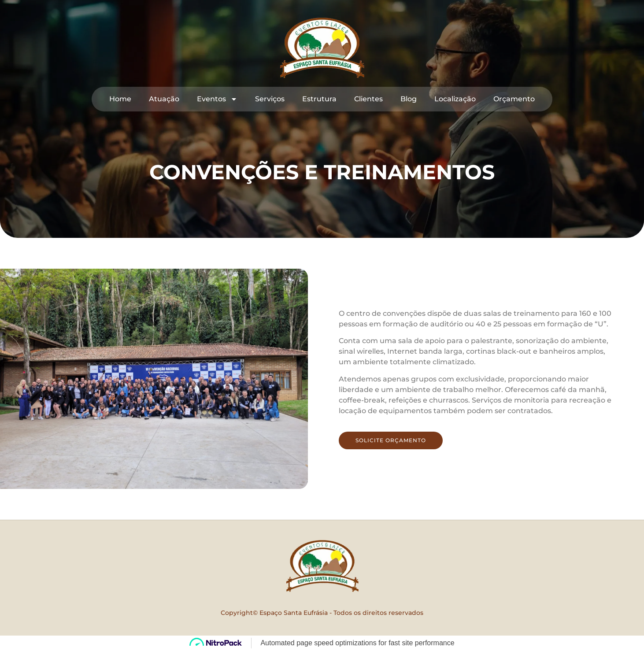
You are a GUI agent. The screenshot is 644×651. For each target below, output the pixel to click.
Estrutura (319, 99)
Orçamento (514, 99)
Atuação (164, 99)
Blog (409, 99)
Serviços (270, 99)
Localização (455, 99)
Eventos (217, 99)
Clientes (368, 99)
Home (120, 99)
